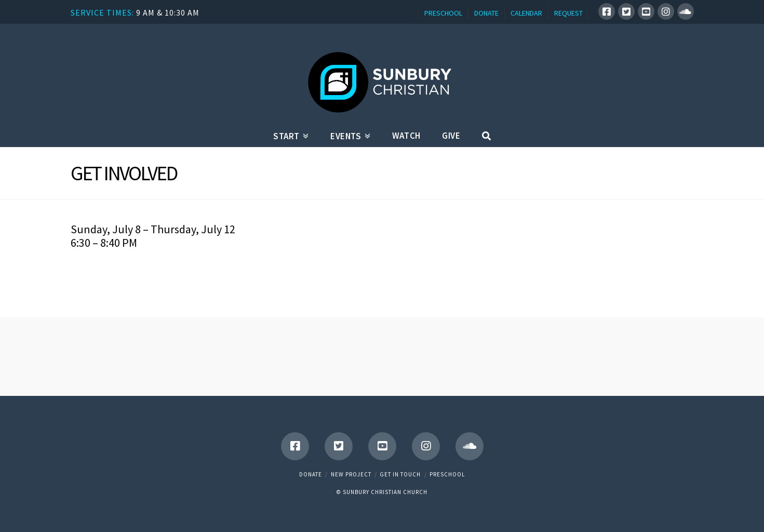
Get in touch (400, 474)
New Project (351, 474)
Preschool (447, 474)
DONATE (486, 13)
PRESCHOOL (443, 13)
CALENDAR (526, 13)
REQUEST (568, 13)
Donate (311, 474)
